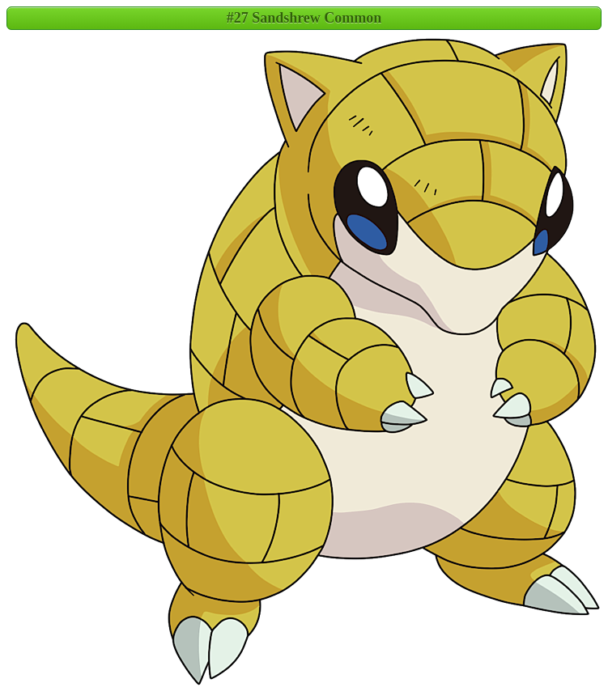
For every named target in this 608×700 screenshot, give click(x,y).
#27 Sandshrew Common (304, 18)
